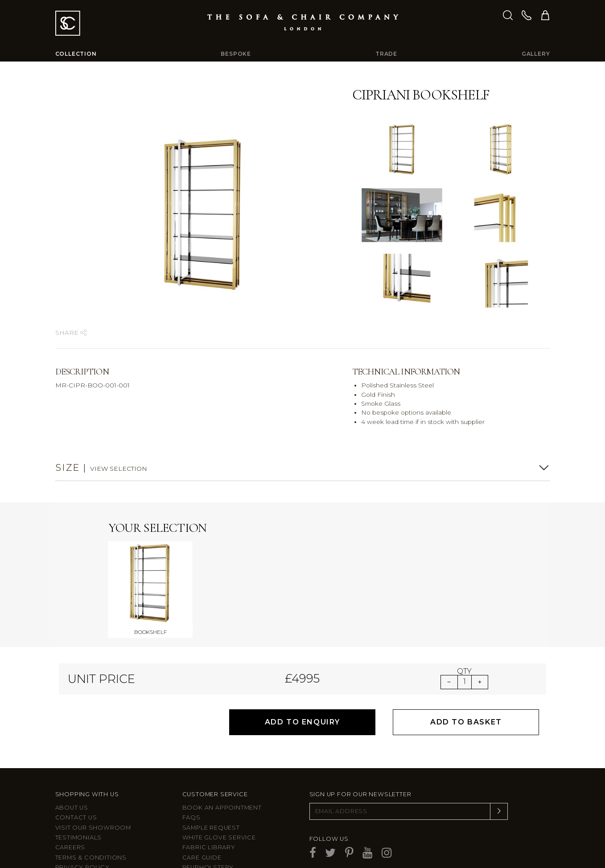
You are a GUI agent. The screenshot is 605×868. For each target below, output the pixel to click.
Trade (386, 54)
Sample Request (211, 771)
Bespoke (236, 54)
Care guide (202, 801)
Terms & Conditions (91, 801)
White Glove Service (219, 781)
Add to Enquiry (302, 665)
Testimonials (79, 781)
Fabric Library (209, 791)
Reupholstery (208, 811)
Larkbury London (88, 831)
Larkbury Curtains (90, 841)
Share (71, 333)
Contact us (76, 761)
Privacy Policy (82, 811)
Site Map (70, 821)
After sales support (220, 821)
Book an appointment (222, 751)
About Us (72, 751)
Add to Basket (466, 665)
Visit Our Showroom (93, 771)
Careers (70, 791)
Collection (76, 54)
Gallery (536, 54)
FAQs (191, 761)
